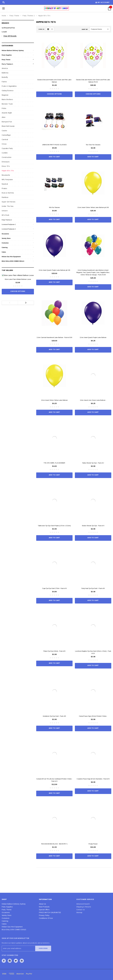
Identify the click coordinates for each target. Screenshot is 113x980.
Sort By (85, 29)
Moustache (6, 175)
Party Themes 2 (7, 220)
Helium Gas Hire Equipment (11, 257)
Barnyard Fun (7, 122)
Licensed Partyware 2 (9, 229)
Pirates (4, 188)
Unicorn (5, 211)
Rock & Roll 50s (8, 193)
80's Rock (6, 215)
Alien (4, 117)
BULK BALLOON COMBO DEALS (13, 261)
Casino (4, 131)
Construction (7, 157)
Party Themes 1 (29, 16)
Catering (5, 248)
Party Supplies (7, 55)
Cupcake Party (7, 148)
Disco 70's (6, 166)
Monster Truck (7, 104)
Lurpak (4, 32)
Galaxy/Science (8, 91)
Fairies (4, 82)
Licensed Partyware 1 (9, 224)
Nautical (5, 184)
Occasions (5, 234)
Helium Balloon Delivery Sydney (13, 51)
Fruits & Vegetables (9, 86)
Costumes (5, 243)
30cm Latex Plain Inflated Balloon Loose (18, 283)
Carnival (5, 139)
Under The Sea (8, 206)
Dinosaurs (6, 162)
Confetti (5, 153)
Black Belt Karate (8, 126)
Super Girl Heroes (9, 202)
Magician (5, 95)
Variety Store (6, 238)
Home (4, 16)
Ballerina (5, 73)
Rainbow (5, 197)
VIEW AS (41, 29)
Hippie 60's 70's (44, 16)
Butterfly (5, 77)
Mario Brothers (7, 99)
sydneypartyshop (8, 28)
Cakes (4, 252)
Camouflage (6, 135)
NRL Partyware (7, 180)
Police (4, 108)
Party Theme (14, 16)
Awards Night (7, 113)
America (5, 68)
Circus (4, 144)
